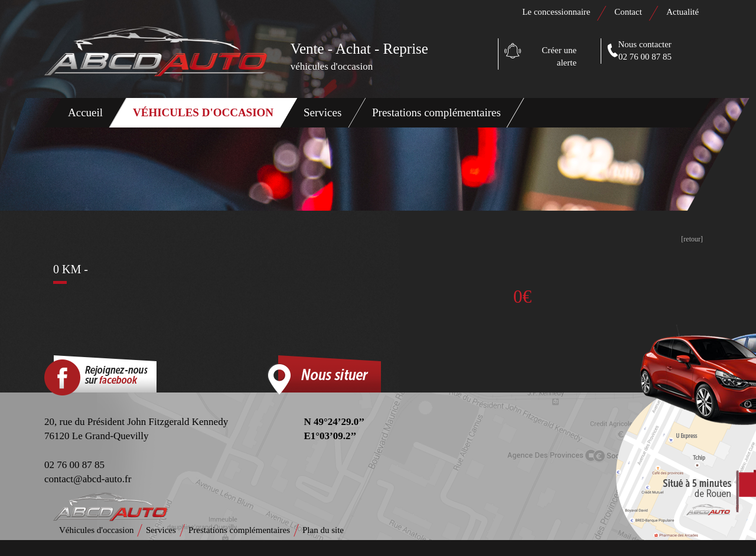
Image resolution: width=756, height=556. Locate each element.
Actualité (682, 12)
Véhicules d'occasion (203, 112)
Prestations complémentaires (436, 112)
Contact (629, 12)
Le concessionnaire (556, 12)
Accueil (85, 112)
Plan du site (323, 530)
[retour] (692, 239)
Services (322, 112)
